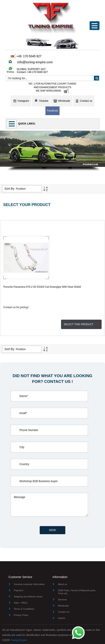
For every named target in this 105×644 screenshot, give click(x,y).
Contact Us (64, 612)
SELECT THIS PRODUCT (81, 324)
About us (62, 584)
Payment (18, 590)
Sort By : (10, 189)
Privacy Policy (21, 615)
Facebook (53, 111)
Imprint (61, 618)
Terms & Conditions (24, 609)
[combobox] (52, 78)
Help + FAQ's (21, 603)
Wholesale (63, 606)
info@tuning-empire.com (35, 62)
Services (62, 600)
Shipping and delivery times (28, 597)
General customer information (29, 584)
